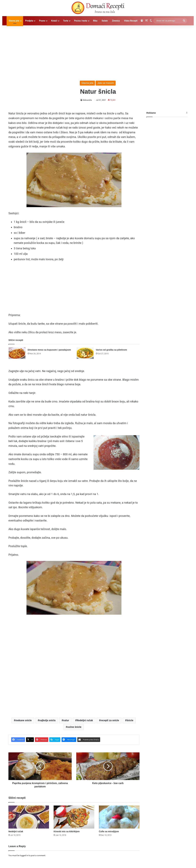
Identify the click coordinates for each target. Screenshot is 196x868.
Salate (105, 21)
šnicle (130, 720)
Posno (42, 21)
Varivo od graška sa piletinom (111, 350)
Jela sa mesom (106, 83)
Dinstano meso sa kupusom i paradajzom (49, 350)
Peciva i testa (81, 21)
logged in (24, 855)
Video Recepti (131, 21)
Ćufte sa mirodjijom (109, 831)
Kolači (54, 21)
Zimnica (116, 21)
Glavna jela (14, 21)
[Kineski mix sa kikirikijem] (74, 817)
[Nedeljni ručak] (29, 817)
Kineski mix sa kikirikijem (67, 831)
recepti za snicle (110, 720)
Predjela (29, 21)
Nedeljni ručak (85, 720)
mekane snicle (23, 720)
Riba (95, 21)
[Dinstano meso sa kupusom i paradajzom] (17, 353)
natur (66, 720)
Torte (66, 21)
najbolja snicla (47, 720)
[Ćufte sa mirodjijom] (119, 817)
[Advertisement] (98, 51)
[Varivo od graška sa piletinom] (85, 353)
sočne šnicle (74, 727)
